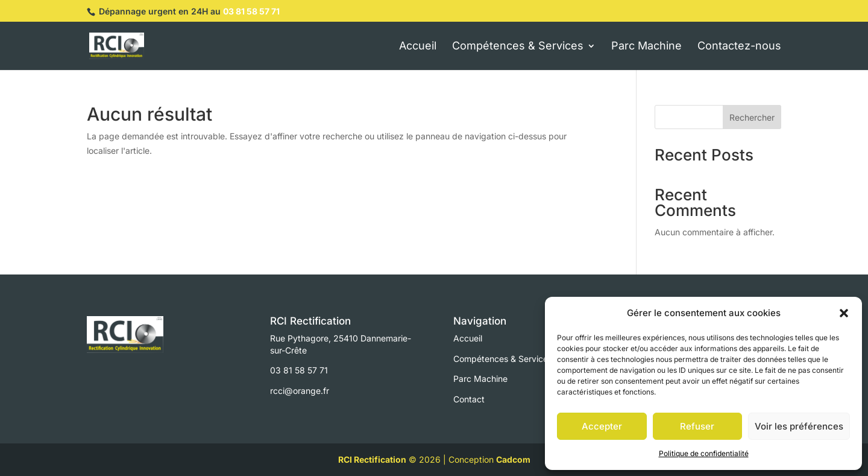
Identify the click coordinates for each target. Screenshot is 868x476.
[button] (844, 313)
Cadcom (513, 459)
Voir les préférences (799, 426)
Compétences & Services (503, 359)
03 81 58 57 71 (251, 11)
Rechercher (752, 117)
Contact (469, 399)
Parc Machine (480, 379)
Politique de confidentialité (704, 453)
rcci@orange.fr (300, 391)
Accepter (602, 426)
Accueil (468, 338)
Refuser (697, 426)
